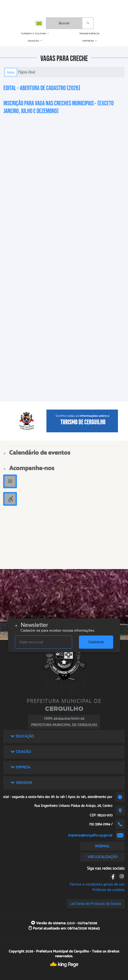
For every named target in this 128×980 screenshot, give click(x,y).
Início (11, 72)
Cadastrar (96, 642)
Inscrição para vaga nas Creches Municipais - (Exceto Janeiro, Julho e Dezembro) (59, 107)
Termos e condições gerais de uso (97, 884)
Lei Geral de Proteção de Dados (96, 904)
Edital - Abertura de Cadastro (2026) (42, 88)
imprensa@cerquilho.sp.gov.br (90, 835)
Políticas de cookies (109, 890)
